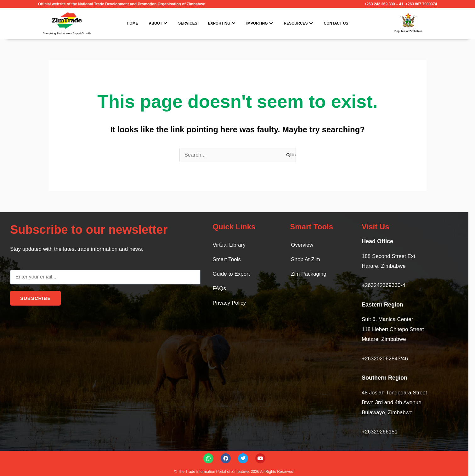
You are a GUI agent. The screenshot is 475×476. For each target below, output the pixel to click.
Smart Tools (226, 259)
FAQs (219, 288)
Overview (302, 245)
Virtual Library (229, 245)
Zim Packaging (308, 274)
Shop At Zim (305, 259)
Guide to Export (231, 274)
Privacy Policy (229, 303)
